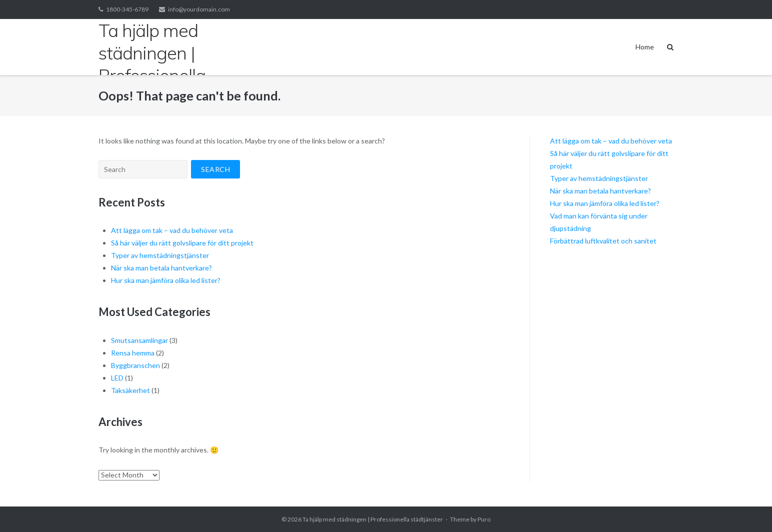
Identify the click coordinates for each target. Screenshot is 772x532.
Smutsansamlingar (139, 340)
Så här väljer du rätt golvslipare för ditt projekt (182, 243)
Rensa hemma (133, 353)
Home (645, 47)
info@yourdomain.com (199, 9)
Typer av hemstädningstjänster (160, 255)
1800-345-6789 (127, 9)
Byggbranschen (135, 365)
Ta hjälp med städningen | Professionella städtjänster (373, 519)
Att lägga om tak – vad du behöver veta (172, 230)
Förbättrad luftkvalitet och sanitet (603, 241)
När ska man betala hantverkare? (161, 268)
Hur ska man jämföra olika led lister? (166, 280)
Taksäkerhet (130, 390)
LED (117, 378)
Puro (484, 519)
